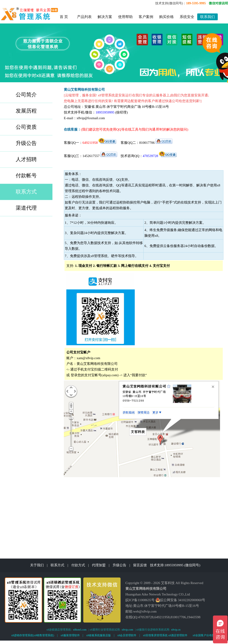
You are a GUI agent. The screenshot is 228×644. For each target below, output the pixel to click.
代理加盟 (99, 565)
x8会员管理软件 (127, 635)
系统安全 (187, 17)
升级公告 (119, 565)
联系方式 (57, 565)
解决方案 (105, 17)
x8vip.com (127, 630)
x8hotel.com (80, 630)
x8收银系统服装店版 (98, 635)
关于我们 (37, 565)
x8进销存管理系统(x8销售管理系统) (33, 635)
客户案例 (146, 17)
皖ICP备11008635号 (140, 600)
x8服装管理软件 (70, 635)
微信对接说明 (218, 3)
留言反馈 (140, 565)
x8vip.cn (176, 630)
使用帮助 (125, 17)
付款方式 (78, 565)
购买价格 (166, 17)
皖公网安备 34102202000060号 (180, 600)
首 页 (64, 17)
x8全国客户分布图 (204, 635)
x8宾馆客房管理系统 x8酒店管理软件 (165, 635)
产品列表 (84, 17)
